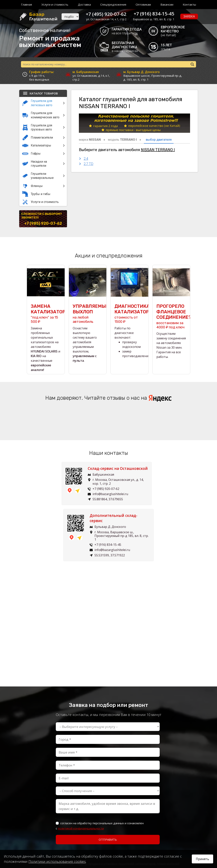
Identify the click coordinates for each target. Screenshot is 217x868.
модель (122, 140)
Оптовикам (143, 4)
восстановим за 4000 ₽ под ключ (171, 317)
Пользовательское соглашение (109, 845)
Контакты (189, 4)
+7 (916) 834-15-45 (154, 14)
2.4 (86, 159)
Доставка (84, 4)
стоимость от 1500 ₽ (129, 314)
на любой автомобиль (88, 314)
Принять (202, 859)
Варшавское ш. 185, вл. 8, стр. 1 (154, 19)
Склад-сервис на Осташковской (60, 471)
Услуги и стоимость (55, 4)
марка (90, 140)
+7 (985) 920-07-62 (43, 224)
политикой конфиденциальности (81, 782)
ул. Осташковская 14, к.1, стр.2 (105, 19)
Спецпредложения (113, 4)
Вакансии (167, 4)
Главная (26, 4)
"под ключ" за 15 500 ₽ (46, 314)
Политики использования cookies (57, 861)
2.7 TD (88, 164)
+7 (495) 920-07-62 (105, 14)
